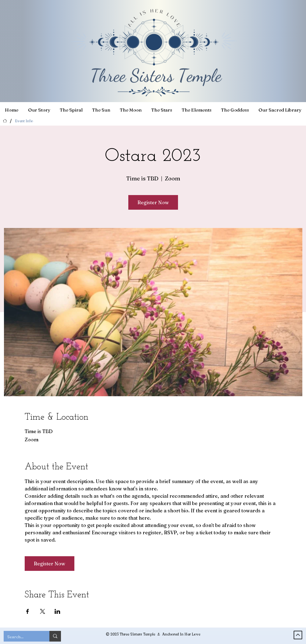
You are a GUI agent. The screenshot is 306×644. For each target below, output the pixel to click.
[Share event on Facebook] (28, 611)
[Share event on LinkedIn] (57, 611)
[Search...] (22, 637)
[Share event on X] (43, 611)
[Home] (5, 121)
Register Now (153, 202)
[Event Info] (24, 121)
